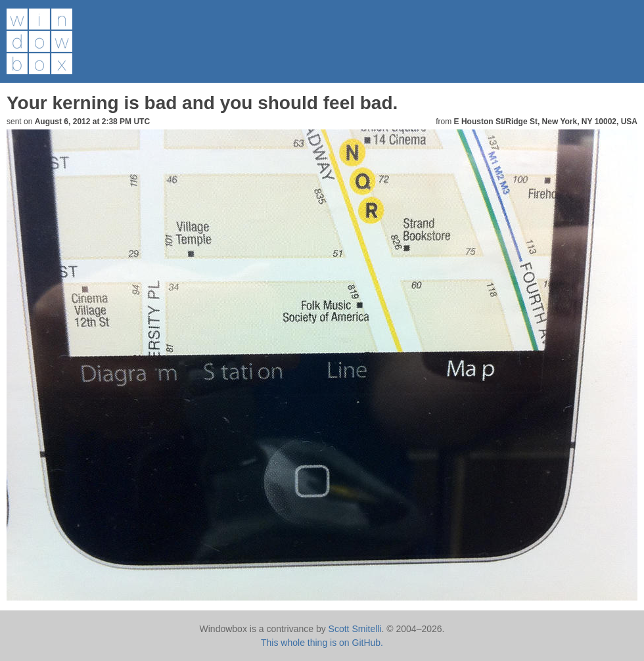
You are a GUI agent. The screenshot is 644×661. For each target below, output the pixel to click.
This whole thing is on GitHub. (322, 643)
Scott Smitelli (355, 629)
